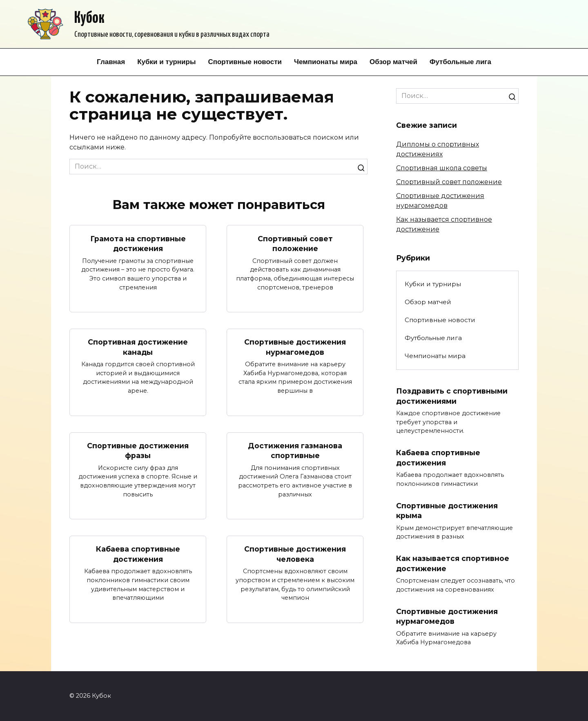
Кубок (89, 19)
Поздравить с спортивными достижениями (452, 396)
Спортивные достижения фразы (138, 451)
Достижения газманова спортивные (295, 451)
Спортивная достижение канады (138, 347)
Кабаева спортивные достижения (138, 554)
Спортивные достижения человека (295, 554)
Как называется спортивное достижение (453, 563)
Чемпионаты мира (326, 62)
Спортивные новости (245, 62)
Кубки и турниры (166, 62)
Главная (111, 62)
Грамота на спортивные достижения (138, 243)
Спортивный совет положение (295, 243)
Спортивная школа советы (442, 168)
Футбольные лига (460, 62)
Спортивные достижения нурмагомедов (295, 347)
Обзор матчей (393, 62)
